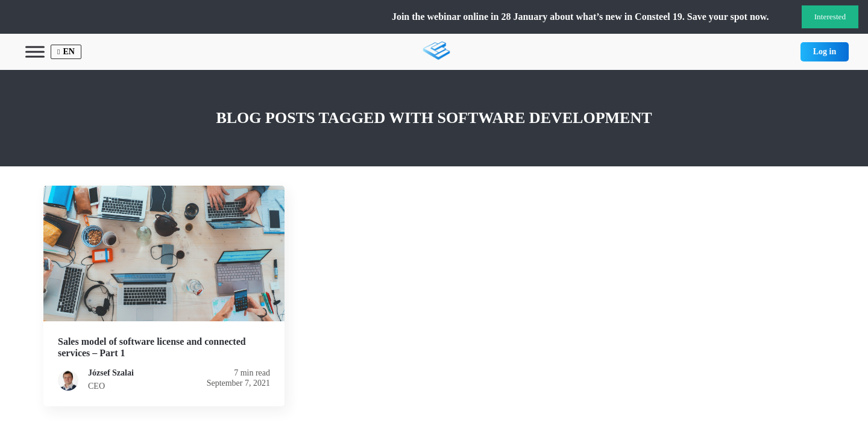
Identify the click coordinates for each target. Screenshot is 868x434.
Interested (830, 17)
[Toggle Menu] (35, 52)
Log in (825, 52)
